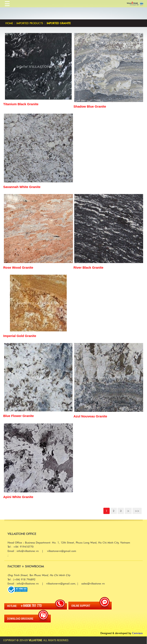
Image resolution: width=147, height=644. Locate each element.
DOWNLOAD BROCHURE (20, 619)
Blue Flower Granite (19, 416)
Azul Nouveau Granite (90, 416)
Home (9, 23)
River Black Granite (89, 267)
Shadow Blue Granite (90, 106)
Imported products (30, 23)
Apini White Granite (18, 497)
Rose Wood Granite (18, 267)
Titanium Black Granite (21, 104)
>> (137, 511)
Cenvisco (137, 633)
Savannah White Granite (22, 187)
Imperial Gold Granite (20, 336)
